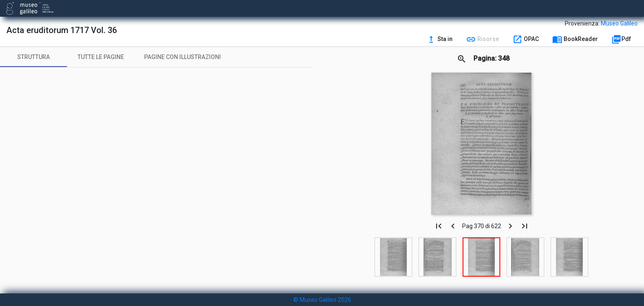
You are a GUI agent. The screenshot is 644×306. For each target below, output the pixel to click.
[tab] (34, 57)
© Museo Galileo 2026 (322, 300)
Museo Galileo (619, 23)
